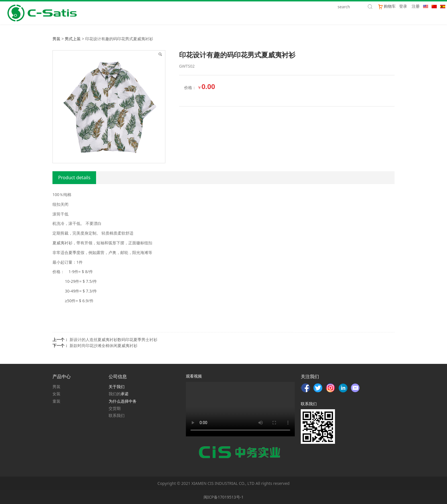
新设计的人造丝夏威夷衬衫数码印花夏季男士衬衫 (113, 339)
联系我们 (117, 415)
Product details (74, 178)
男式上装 (73, 39)
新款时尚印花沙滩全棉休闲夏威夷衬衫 (103, 345)
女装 (56, 394)
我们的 (115, 394)
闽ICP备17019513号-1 (224, 497)
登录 (403, 6)
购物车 (387, 6)
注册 (416, 6)
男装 (56, 39)
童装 (56, 401)
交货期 (115, 408)
